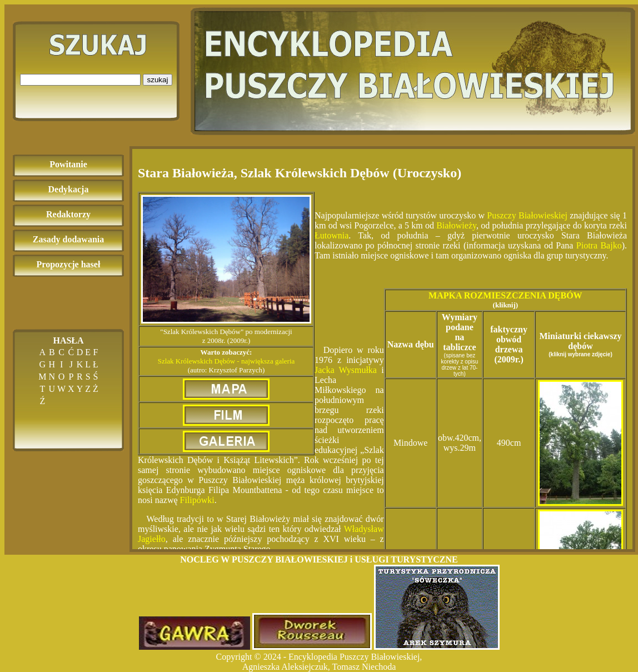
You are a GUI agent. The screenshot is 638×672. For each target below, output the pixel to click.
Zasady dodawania (69, 239)
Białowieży (456, 225)
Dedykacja (69, 189)
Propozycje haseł (69, 264)
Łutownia (332, 235)
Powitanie (68, 164)
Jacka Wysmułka (346, 370)
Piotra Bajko (599, 245)
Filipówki (197, 500)
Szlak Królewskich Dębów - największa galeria (226, 361)
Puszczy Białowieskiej (528, 215)
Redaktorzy (68, 214)
